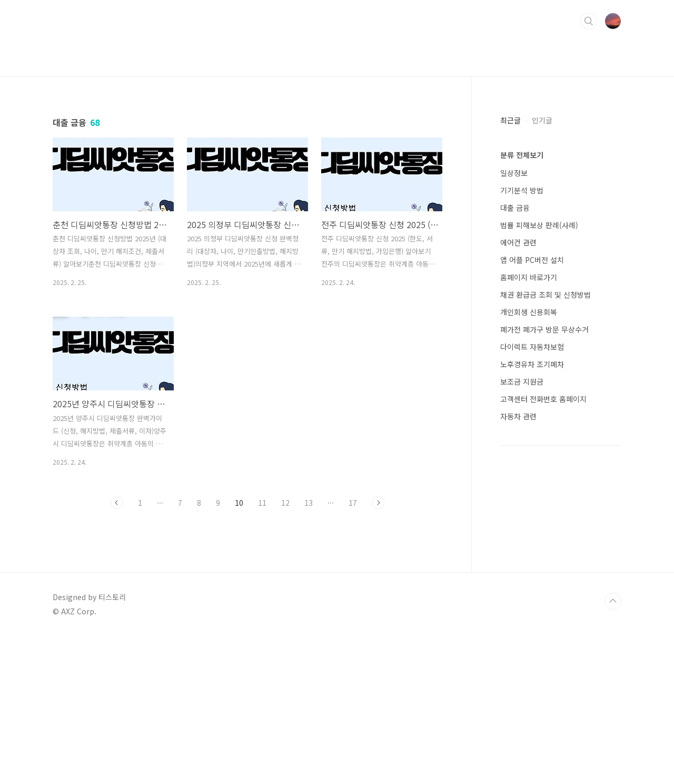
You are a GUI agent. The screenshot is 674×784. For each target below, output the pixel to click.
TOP (613, 749)
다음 (378, 650)
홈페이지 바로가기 (529, 277)
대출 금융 (515, 208)
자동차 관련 (518, 416)
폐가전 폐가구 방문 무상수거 (544, 329)
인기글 (542, 120)
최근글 (511, 120)
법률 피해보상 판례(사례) (539, 225)
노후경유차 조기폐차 (532, 364)
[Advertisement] (247, 211)
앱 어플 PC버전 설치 (532, 260)
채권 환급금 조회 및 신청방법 (546, 295)
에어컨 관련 (518, 242)
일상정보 (514, 173)
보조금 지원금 (522, 381)
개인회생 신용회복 (529, 312)
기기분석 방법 (522, 190)
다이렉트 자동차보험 (532, 347)
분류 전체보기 (522, 155)
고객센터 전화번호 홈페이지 (543, 399)
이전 (117, 650)
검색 (589, 21)
